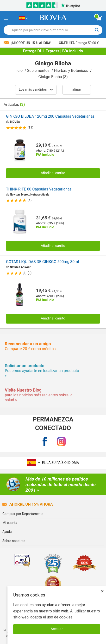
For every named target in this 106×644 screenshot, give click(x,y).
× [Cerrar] (102, 591)
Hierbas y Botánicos (72, 71)
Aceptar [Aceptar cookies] (57, 629)
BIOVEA (15, 122)
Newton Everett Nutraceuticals (30, 195)
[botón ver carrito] (100, 18)
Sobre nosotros (14, 541)
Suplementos (39, 71)
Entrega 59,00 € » (80, 43)
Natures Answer (20, 267)
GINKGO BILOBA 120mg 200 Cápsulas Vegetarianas (50, 116)
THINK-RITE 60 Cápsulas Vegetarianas (39, 189)
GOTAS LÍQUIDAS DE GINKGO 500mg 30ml (42, 262)
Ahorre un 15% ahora (28, 504)
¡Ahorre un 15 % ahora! (28, 43)
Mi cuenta (10, 523)
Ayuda (7, 532)
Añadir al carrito (53, 173)
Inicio (19, 71)
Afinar (77, 90)
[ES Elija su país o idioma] (23, 18)
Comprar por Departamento (23, 514)
